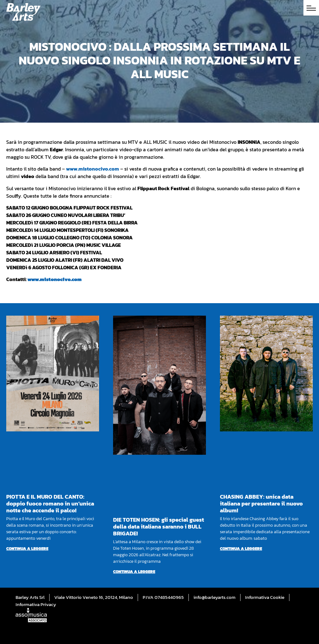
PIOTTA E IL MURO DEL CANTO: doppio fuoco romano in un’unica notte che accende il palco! (50, 503)
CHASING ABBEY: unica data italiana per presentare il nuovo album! (261, 503)
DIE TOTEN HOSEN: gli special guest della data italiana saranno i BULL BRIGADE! (159, 526)
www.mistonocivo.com (93, 169)
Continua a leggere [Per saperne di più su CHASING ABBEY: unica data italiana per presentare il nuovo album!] (241, 549)
